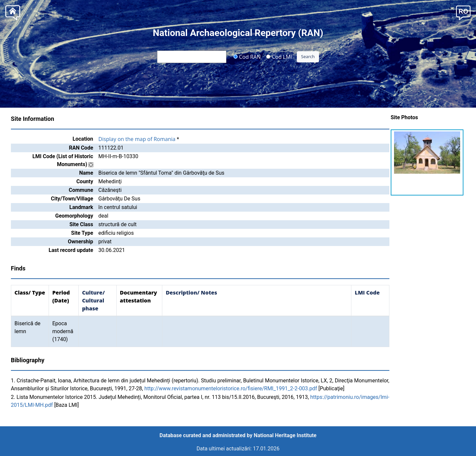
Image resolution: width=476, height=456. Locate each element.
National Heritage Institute (285, 435)
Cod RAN (247, 56)
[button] (463, 12)
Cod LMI (279, 56)
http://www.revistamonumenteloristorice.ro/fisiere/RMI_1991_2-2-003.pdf (231, 388)
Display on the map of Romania (137, 139)
